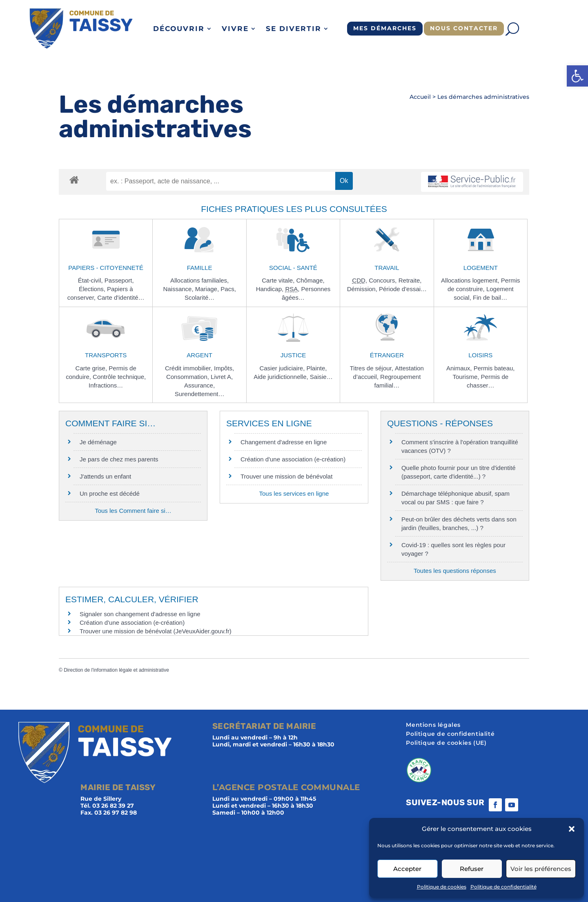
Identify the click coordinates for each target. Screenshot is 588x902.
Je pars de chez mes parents (119, 459)
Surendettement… (200, 394)
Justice (293, 355)
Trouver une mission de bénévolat (286, 476)
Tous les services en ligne (294, 493)
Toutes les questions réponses (455, 571)
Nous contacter (464, 28)
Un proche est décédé (110, 493)
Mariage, (208, 289)
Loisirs (480, 355)
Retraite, (410, 280)
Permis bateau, (494, 368)
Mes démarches (385, 28)
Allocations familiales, (199, 280)
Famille (200, 268)
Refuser (472, 869)
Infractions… (106, 385)
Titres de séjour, (372, 368)
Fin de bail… (490, 297)
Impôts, (224, 368)
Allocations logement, (471, 280)
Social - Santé (293, 268)
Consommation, (188, 377)
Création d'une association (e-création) (293, 459)
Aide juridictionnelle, (282, 377)
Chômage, (310, 280)
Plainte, (316, 368)
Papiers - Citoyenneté (106, 268)
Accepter (407, 869)
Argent (199, 355)
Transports (106, 355)
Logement (481, 268)
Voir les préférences (541, 869)
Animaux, (460, 368)
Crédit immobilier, (189, 368)
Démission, (363, 289)
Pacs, (228, 289)
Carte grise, (92, 368)
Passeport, (119, 280)
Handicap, (271, 289)
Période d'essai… (403, 289)
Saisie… (321, 377)
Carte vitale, (279, 280)
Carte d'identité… (121, 297)
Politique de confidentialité (503, 887)
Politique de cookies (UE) (446, 743)
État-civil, (91, 280)
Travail (387, 268)
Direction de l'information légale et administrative (116, 670)
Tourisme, (467, 377)
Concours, (384, 280)
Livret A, (222, 377)
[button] (577, 76)
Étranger (387, 355)
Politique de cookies (442, 887)
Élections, (93, 289)
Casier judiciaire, (283, 368)
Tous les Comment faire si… (133, 511)
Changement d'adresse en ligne (284, 442)
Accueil (420, 97)
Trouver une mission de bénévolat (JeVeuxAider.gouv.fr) (156, 631)
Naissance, (179, 289)
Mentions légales (433, 725)
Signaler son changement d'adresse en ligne (140, 614)
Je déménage (98, 442)
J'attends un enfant (105, 476)
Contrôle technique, (119, 377)
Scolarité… (199, 297)
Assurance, (199, 385)
